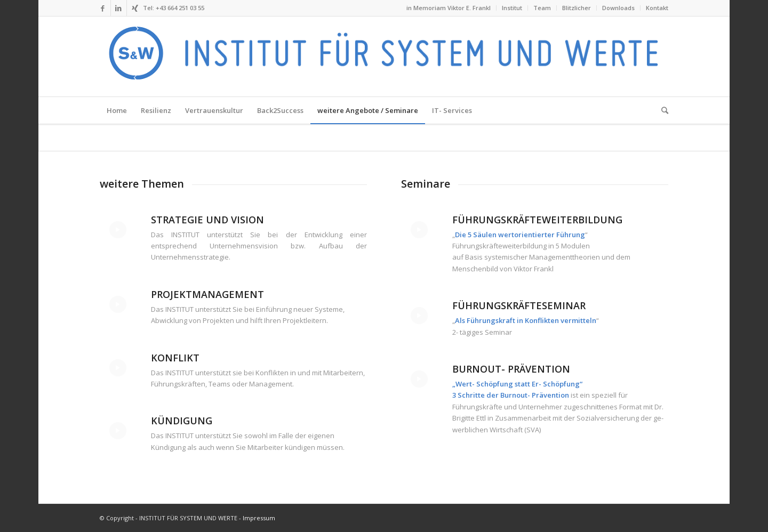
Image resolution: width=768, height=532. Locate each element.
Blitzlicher (577, 8)
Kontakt (657, 8)
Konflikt (175, 358)
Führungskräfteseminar (519, 305)
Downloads (618, 8)
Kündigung (182, 421)
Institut (512, 8)
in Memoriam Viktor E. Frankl (449, 8)
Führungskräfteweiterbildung (537, 220)
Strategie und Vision (207, 220)
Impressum (259, 518)
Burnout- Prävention (511, 369)
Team (542, 8)
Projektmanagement (207, 294)
